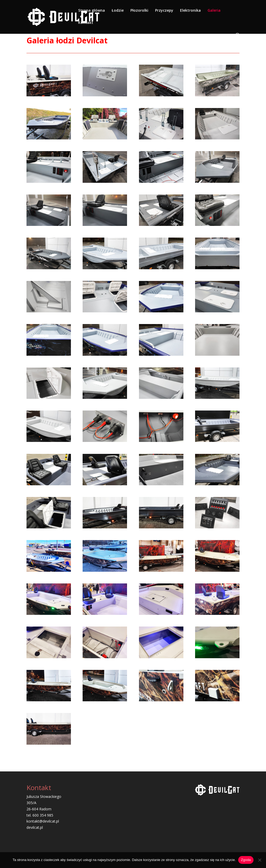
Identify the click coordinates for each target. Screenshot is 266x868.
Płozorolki (139, 11)
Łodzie (118, 11)
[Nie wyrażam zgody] (260, 860)
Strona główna (92, 11)
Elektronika (190, 11)
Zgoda (246, 860)
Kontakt (86, 23)
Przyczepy (164, 11)
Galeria (214, 11)
